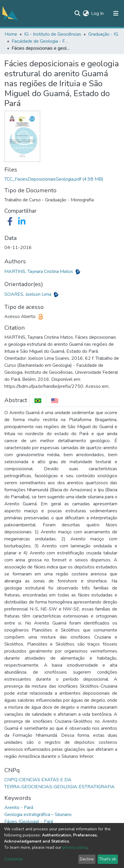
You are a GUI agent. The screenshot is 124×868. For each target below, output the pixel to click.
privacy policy (75, 847)
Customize (14, 859)
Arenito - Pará (19, 808)
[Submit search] (77, 13)
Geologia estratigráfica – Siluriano (38, 815)
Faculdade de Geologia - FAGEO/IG (41, 41)
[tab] (38, 401)
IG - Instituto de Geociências (53, 34)
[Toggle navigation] (116, 13)
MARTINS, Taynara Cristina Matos (39, 272)
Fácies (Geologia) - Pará (29, 822)
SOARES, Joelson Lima (28, 294)
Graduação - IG (103, 34)
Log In (98, 13)
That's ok (108, 859)
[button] (86, 13)
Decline (87, 859)
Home (11, 34)
